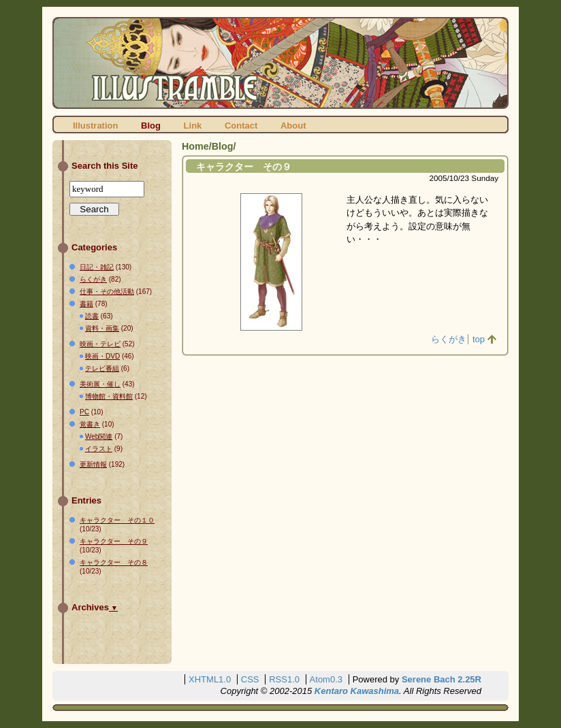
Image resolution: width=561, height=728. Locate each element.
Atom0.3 (326, 679)
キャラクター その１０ (117, 520)
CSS (250, 679)
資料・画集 (102, 328)
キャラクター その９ (244, 167)
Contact (241, 126)
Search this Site (105, 166)
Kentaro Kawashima (357, 691)
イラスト (99, 449)
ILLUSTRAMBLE (280, 63)
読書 (92, 316)
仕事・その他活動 (107, 292)
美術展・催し (100, 384)
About (293, 126)
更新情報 (93, 464)
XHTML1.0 (210, 679)
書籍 (86, 304)
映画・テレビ (100, 344)
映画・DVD (102, 356)
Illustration (95, 126)
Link (193, 126)
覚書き (90, 424)
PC (84, 412)
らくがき (449, 339)
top (479, 339)
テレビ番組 (102, 368)
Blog (151, 126)
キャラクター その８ (114, 562)
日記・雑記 (97, 267)
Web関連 (99, 436)
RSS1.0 (284, 679)
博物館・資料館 (109, 396)
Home (195, 146)
